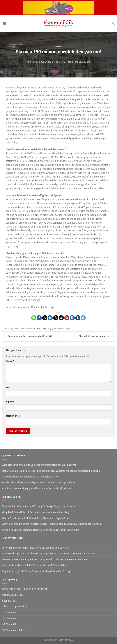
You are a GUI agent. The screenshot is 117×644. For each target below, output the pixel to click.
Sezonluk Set (9, 601)
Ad (8, 388)
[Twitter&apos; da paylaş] (50, 318)
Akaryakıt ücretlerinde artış (97, 336)
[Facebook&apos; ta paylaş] (39, 318)
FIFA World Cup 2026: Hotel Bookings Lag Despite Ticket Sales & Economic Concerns (48, 553)
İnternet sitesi (13, 416)
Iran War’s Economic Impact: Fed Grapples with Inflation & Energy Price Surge (45, 559)
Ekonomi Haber (15, 456)
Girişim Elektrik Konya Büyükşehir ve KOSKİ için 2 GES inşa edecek (39, 483)
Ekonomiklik (34, 62)
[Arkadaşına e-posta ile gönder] (61, 318)
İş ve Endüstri (14, 538)
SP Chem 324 (9, 624)
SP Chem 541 (9, 613)
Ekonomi (59, 47)
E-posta (11, 402)
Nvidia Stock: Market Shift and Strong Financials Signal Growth (37, 518)
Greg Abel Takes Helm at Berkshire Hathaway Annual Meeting (36, 512)
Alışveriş (11, 580)
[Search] (114, 23)
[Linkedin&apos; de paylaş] (72, 318)
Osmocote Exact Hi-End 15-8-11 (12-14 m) (25, 589)
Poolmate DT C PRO (13, 595)
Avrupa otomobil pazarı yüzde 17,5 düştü (27, 336)
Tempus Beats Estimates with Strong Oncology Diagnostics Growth (39, 506)
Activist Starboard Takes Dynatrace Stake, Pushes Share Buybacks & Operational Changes (51, 524)
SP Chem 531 (9, 618)
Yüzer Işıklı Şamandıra (15, 607)
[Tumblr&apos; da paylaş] (78, 318)
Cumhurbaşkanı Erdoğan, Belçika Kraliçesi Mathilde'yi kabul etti (38, 489)
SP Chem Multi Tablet (14, 630)
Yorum (10, 361)
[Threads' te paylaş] (56, 318)
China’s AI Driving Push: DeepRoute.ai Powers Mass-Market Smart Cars (41, 530)
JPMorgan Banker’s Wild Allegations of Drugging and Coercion (36, 548)
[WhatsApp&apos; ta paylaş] (34, 318)
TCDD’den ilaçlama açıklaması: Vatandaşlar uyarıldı (31, 477)
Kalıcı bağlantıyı (44, 329)
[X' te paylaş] (45, 318)
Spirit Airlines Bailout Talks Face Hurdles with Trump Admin (35, 565)
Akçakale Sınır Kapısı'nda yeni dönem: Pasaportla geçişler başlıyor (39, 465)
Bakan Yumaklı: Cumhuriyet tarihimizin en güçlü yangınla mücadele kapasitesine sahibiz (51, 471)
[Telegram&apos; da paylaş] (83, 318)
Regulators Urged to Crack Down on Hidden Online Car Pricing (36, 571)
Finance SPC (13, 497)
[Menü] (4, 23)
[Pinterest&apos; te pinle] (67, 318)
